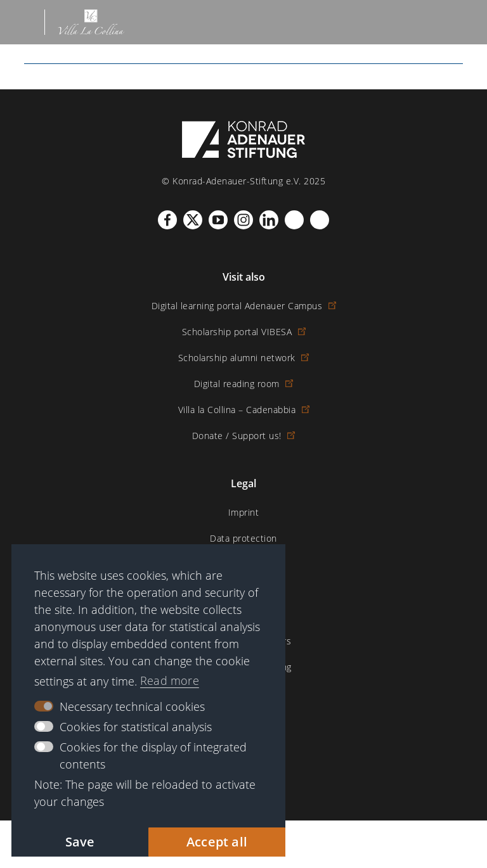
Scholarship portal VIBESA (244, 332)
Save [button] (80, 842)
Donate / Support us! (244, 436)
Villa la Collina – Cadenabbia (244, 410)
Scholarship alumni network (244, 358)
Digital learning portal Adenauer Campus (244, 306)
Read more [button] (170, 680)
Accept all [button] (217, 842)
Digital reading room (244, 384)
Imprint (244, 512)
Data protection (243, 538)
